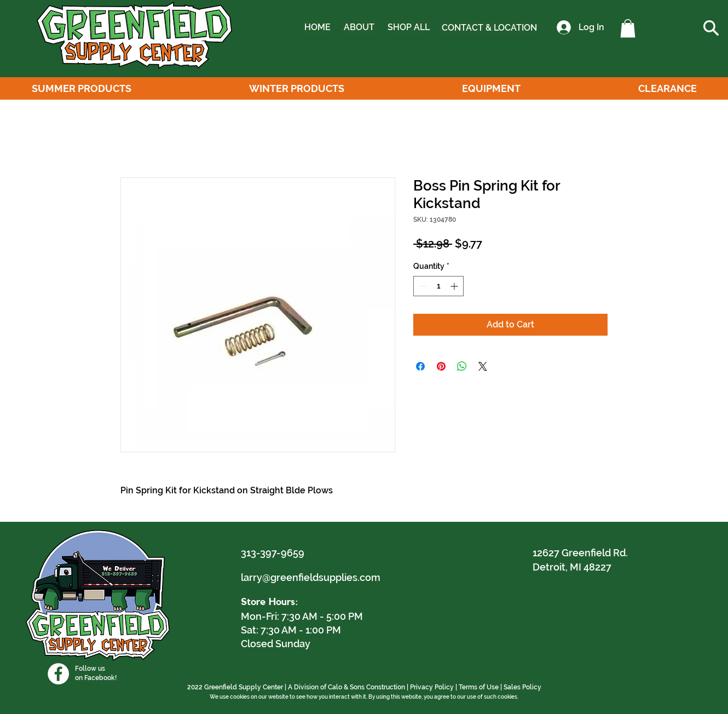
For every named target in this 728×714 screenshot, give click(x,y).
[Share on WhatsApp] (462, 366)
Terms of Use (479, 687)
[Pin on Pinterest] (441, 366)
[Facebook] (58, 674)
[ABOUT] (359, 27)
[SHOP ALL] (408, 27)
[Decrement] (422, 286)
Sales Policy (522, 687)
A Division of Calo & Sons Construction (346, 687)
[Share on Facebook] (420, 366)
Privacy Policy (432, 687)
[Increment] (455, 286)
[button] (628, 28)
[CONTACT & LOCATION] (489, 28)
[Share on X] (483, 366)
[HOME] (317, 27)
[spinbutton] (438, 286)
